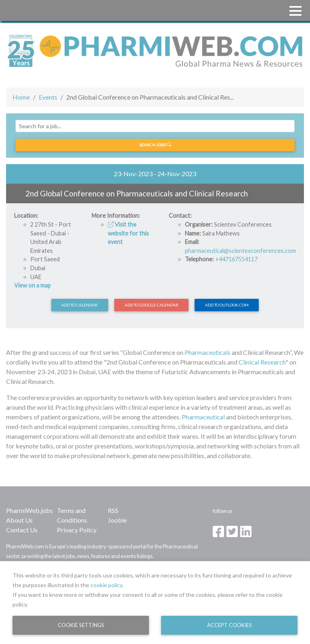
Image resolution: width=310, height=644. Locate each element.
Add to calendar (80, 305)
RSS (113, 510)
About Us (19, 520)
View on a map (32, 285)
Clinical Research (262, 362)
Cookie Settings (81, 625)
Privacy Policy (77, 530)
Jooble (117, 520)
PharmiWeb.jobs (29, 510)
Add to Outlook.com (227, 305)
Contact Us (22, 530)
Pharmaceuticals (207, 352)
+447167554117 (236, 259)
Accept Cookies (229, 625)
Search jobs (155, 145)
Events (48, 97)
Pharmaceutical (203, 417)
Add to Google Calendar (152, 305)
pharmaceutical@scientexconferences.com (240, 251)
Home (21, 97)
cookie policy (106, 585)
